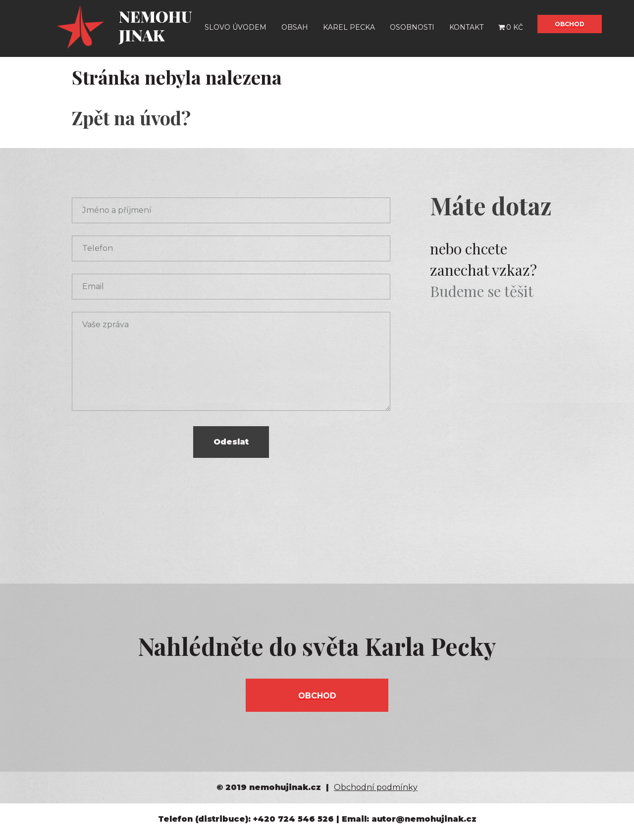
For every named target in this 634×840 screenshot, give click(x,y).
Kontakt (466, 27)
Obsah (295, 27)
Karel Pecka (349, 27)
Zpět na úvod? (131, 118)
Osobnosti (412, 27)
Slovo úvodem (236, 27)
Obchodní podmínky (376, 787)
